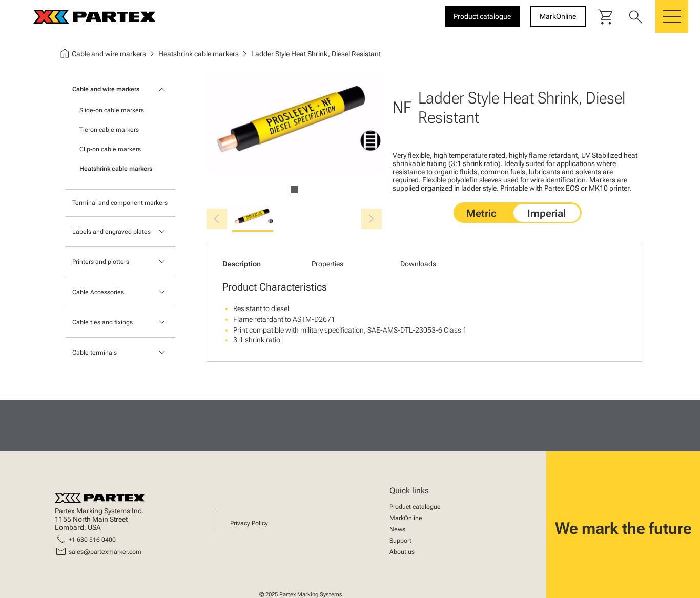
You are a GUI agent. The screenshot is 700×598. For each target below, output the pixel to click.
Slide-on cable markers (112, 110)
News (397, 529)
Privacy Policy (249, 523)
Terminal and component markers (120, 203)
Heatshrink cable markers (116, 169)
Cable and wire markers (106, 89)
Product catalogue (415, 507)
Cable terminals (95, 353)
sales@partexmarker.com (105, 552)
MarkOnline (406, 518)
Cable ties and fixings (102, 322)
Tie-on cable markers (109, 130)
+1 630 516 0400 (92, 540)
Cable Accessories (98, 292)
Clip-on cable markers (110, 149)
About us (402, 552)
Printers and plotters (101, 262)
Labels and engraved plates (111, 232)
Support (400, 541)
